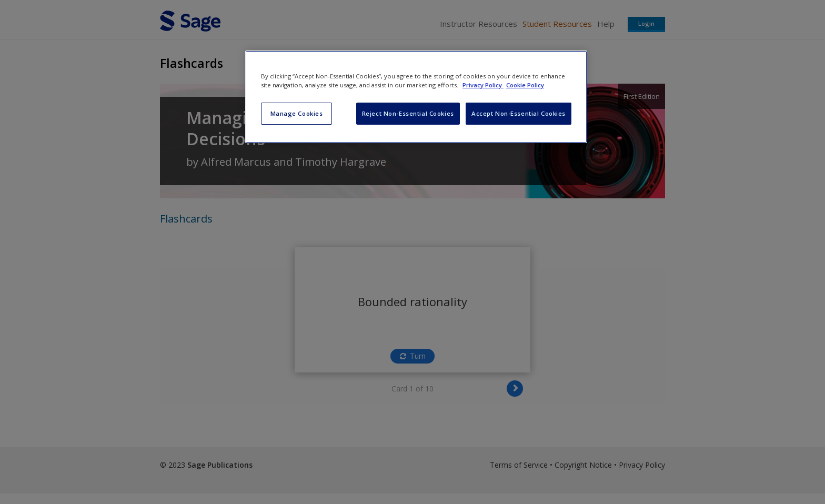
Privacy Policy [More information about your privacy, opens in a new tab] (483, 85)
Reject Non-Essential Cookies (408, 113)
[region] (416, 97)
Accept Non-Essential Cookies (519, 113)
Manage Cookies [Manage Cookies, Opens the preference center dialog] (297, 113)
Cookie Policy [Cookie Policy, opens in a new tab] (525, 85)
